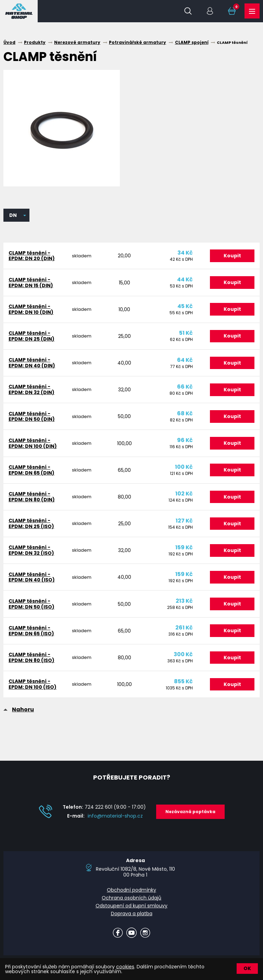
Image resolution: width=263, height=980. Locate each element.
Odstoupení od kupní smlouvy (131, 909)
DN (13, 215)
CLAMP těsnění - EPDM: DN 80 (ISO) (32, 661)
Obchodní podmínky (131, 894)
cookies (125, 967)
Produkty (252, 11)
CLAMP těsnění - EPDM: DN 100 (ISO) (33, 688)
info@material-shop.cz (115, 819)
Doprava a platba (132, 917)
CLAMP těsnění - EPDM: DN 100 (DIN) (33, 445)
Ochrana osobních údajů (131, 902)
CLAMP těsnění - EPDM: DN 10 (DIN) (31, 310)
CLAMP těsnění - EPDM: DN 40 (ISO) (32, 580)
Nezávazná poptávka (190, 815)
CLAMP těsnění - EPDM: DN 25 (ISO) (31, 526)
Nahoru (23, 713)
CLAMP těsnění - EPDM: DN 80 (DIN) (32, 499)
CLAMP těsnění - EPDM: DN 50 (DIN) (32, 418)
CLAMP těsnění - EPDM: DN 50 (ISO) (32, 607)
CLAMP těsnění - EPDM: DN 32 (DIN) (32, 391)
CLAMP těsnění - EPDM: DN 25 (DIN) (32, 337)
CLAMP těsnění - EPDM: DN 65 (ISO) (31, 634)
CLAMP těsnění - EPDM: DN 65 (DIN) (32, 472)
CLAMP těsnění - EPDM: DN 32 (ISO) (31, 553)
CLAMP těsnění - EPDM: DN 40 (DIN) (32, 364)
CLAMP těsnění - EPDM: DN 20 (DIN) (32, 256)
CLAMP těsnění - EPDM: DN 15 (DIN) (31, 283)
